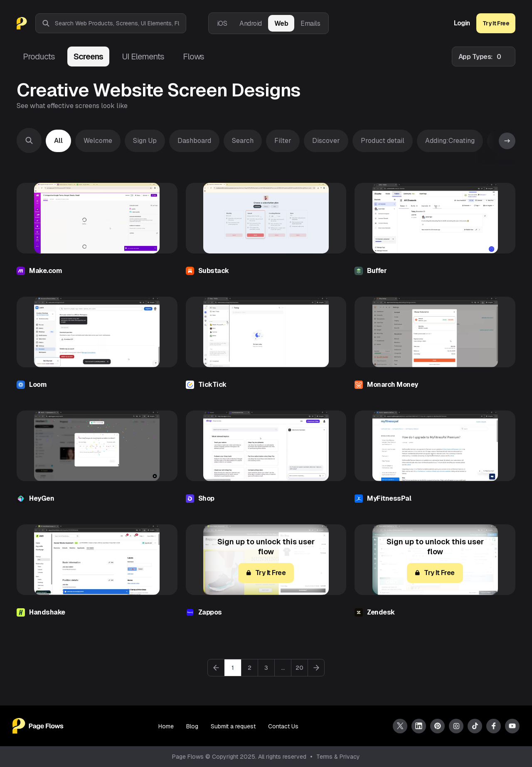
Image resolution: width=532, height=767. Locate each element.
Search (243, 141)
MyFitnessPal (389, 498)
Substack (214, 271)
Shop (206, 498)
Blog (192, 726)
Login (462, 23)
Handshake (47, 612)
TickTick (212, 385)
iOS (222, 23)
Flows (193, 57)
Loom (38, 385)
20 (299, 668)
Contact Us (283, 726)
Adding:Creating (450, 141)
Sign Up (145, 141)
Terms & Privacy (338, 757)
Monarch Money (393, 385)
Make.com (46, 271)
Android (251, 23)
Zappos (210, 612)
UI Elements (143, 57)
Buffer (377, 271)
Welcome (98, 141)
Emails (310, 23)
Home (166, 726)
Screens (88, 57)
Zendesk (381, 612)
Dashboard (194, 141)
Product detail (383, 141)
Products (39, 57)
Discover (326, 141)
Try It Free (496, 23)
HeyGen (42, 498)
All (58, 141)
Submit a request (233, 726)
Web (281, 23)
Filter (283, 141)
